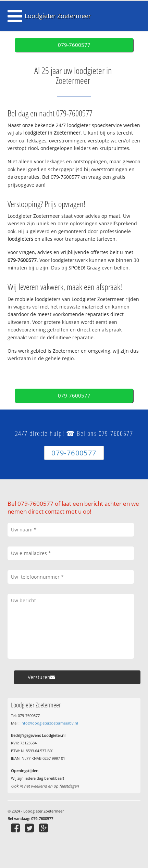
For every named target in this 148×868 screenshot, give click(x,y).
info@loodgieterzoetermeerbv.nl (49, 723)
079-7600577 (74, 45)
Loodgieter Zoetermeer (58, 16)
